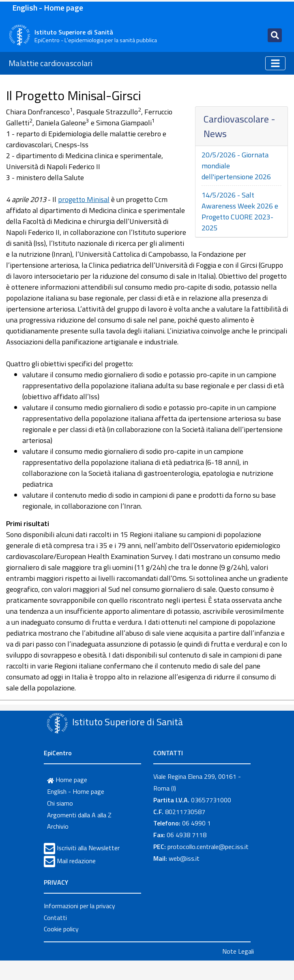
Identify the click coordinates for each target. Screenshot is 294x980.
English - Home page (48, 8)
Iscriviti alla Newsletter (88, 848)
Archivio (58, 826)
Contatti (55, 918)
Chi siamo (60, 803)
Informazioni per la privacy (79, 906)
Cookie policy (61, 929)
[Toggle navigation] (275, 35)
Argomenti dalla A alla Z (79, 815)
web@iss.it (184, 858)
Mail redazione (76, 861)
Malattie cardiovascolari (50, 63)
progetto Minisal (84, 199)
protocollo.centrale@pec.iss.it (208, 847)
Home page (67, 780)
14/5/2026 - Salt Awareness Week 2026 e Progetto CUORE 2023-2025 (240, 211)
